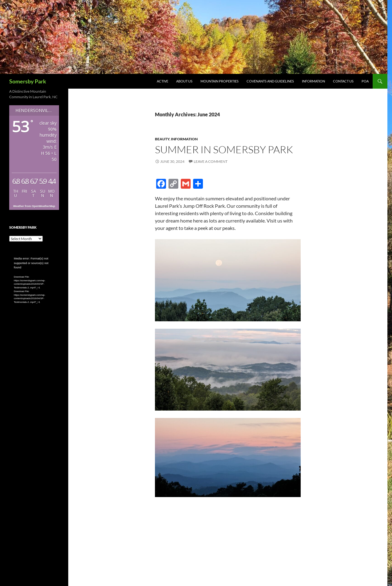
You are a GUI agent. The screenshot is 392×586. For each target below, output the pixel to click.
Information (313, 81)
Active (162, 81)
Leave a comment (211, 161)
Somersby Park (28, 81)
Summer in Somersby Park (224, 149)
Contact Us (343, 81)
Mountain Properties (220, 81)
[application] (34, 270)
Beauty (162, 139)
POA (365, 81)
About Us (184, 81)
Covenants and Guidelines (270, 81)
